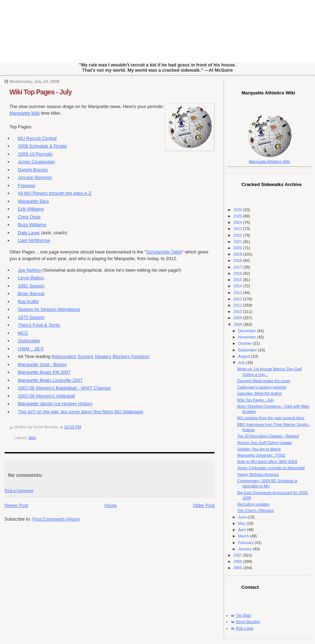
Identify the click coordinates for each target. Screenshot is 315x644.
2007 (238, 555)
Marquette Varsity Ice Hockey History (55, 404)
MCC (23, 333)
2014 (238, 286)
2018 (238, 260)
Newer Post (16, 505)
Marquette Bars (33, 201)
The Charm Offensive (256, 510)
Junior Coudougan (36, 162)
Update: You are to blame (259, 449)
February (246, 543)
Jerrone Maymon (35, 177)
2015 (238, 280)
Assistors (140, 356)
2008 (238, 324)
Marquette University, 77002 (261, 455)
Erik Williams (31, 209)
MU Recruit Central (37, 138)
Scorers (86, 356)
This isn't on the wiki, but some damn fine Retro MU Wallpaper (80, 412)
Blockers (121, 356)
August (244, 356)
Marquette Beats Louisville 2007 (50, 380)
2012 (238, 299)
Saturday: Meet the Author (260, 393)
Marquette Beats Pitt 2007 (44, 372)
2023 (238, 229)
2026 (238, 210)
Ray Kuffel (28, 302)
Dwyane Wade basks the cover (264, 381)
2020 (238, 248)
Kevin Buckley (248, 622)
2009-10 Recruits (35, 154)
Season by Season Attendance (49, 309)
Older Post (204, 505)
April (242, 530)
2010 (238, 312)
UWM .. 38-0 (31, 349)
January (245, 549)
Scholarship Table (164, 252)
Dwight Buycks (33, 170)
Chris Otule (29, 217)
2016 (238, 273)
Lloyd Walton (31, 278)
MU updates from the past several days (271, 418)
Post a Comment (19, 491)
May (242, 523)
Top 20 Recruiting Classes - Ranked (268, 436)
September (248, 350)
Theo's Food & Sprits (39, 325)
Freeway (27, 185)
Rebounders (64, 356)
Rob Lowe (245, 628)
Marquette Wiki (25, 113)
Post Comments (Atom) (56, 519)
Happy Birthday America (258, 474)
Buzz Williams (32, 225)
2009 (238, 318)
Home (111, 505)
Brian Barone (31, 294)
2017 (238, 267)
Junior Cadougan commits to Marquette (271, 468)
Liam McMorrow (34, 240)
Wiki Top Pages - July (41, 92)
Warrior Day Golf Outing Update (265, 443)
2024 (238, 222)
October (245, 343)
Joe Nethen (30, 270)
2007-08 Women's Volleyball (46, 396)
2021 (238, 242)
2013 (238, 293)
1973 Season (31, 317)
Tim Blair (243, 615)
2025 (238, 216)
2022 (238, 235)
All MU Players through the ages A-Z (55, 193)
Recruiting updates (253, 504)
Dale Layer (29, 233)
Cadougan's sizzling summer (262, 387)
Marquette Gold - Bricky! (42, 364)
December (247, 331)
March (244, 536)
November (247, 337)
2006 (238, 561)
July (242, 363)
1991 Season (31, 286)
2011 (238, 305)
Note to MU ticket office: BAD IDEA (267, 461)
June (243, 517)
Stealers (103, 356)
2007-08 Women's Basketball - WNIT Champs (64, 388)
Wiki (32, 438)
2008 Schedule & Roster (43, 146)
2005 (238, 568)
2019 (238, 254)
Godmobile (29, 341)
